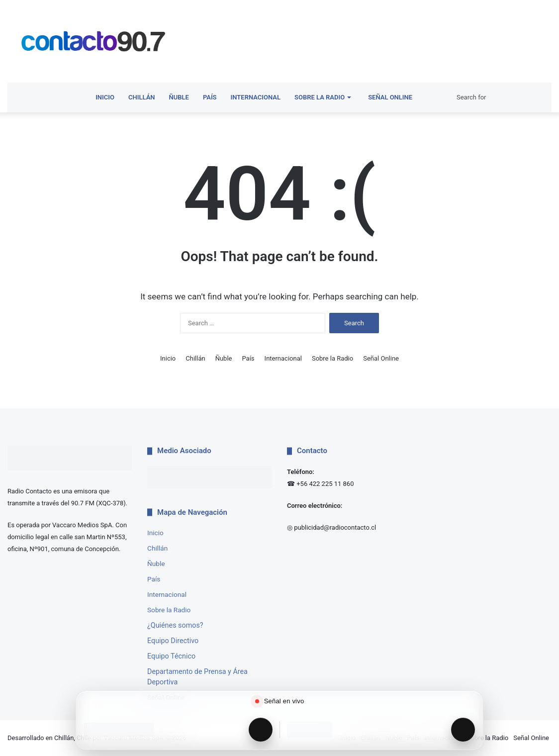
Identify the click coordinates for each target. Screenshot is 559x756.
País (210, 97)
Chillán (142, 97)
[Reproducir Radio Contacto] (261, 730)
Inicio (105, 97)
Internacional (256, 97)
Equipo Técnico (171, 656)
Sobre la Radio (320, 97)
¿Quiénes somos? (175, 625)
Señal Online (388, 97)
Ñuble (179, 97)
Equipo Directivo (173, 641)
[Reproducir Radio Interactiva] (463, 730)
